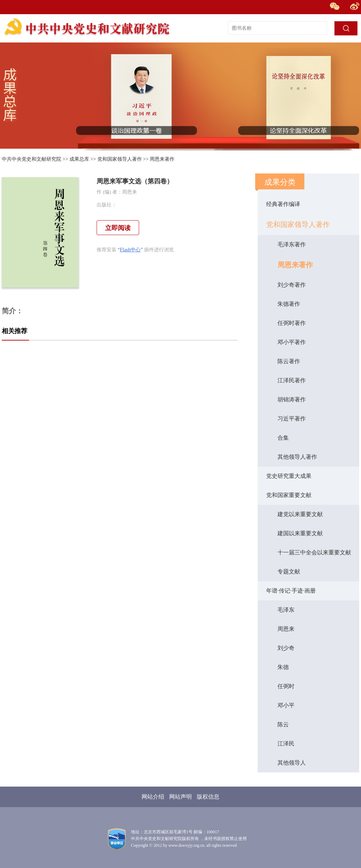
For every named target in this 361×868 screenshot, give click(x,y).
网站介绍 (153, 797)
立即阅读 (118, 228)
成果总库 (79, 159)
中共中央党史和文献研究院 (31, 159)
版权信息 (208, 797)
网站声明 (180, 797)
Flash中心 (130, 250)
